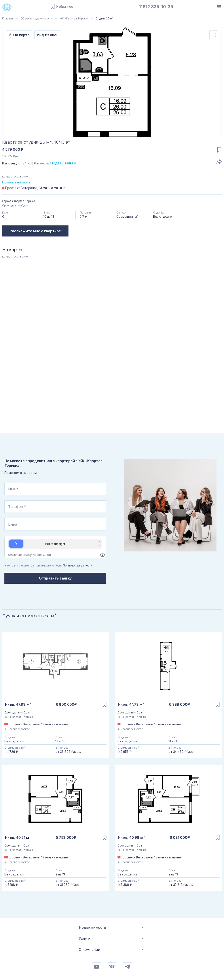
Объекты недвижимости (36, 18)
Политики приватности (78, 565)
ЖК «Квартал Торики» (74, 18)
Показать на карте (16, 182)
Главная (8, 18)
